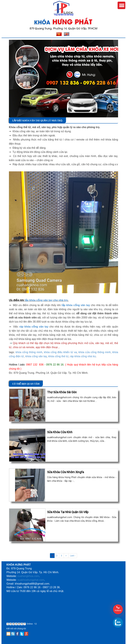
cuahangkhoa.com (28, 576)
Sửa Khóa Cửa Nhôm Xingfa (66, 472)
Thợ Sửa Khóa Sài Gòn (62, 392)
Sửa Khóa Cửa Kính (60, 432)
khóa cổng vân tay (36, 356)
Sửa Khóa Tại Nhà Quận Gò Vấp (68, 512)
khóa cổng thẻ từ (58, 356)
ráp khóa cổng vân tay (34, 327)
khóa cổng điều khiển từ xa (60, 352)
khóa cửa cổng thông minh (95, 352)
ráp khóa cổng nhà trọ (83, 356)
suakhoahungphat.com (31, 580)
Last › (73, 556)
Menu (121, 5)
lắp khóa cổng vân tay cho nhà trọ (46, 300)
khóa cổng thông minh (29, 352)
